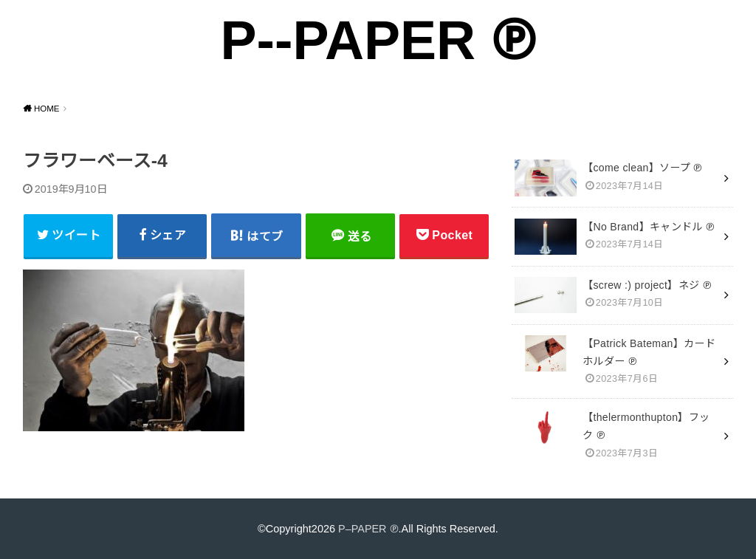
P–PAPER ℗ (368, 528)
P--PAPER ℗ (378, 40)
